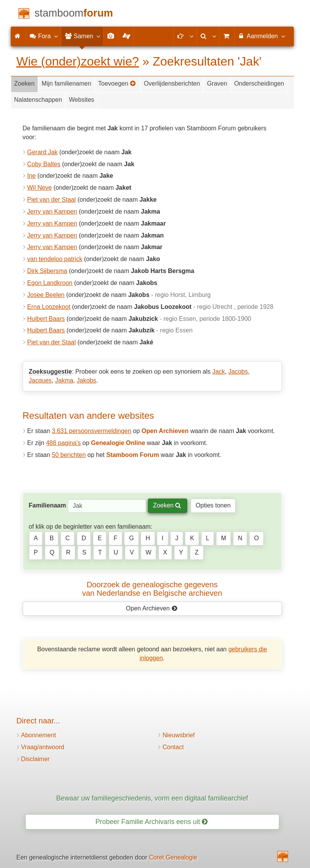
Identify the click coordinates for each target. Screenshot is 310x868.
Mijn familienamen (66, 83)
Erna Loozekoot (49, 307)
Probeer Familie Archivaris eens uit (152, 822)
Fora (43, 36)
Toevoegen (117, 83)
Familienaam (48, 505)
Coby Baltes (44, 164)
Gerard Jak (43, 152)
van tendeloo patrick (55, 259)
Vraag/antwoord (43, 747)
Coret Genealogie (173, 857)
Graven (217, 83)
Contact (173, 747)
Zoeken (24, 83)
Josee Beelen (46, 295)
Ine (32, 176)
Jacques (40, 380)
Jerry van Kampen (52, 212)
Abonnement (39, 735)
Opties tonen (213, 505)
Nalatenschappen (38, 100)
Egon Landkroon (50, 283)
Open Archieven (152, 608)
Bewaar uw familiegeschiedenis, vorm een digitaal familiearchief (152, 798)
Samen (82, 36)
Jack (219, 372)
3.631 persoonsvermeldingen (92, 431)
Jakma (64, 380)
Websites (82, 100)
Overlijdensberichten (172, 83)
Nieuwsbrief (179, 735)
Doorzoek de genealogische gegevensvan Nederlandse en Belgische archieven (152, 589)
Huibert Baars (46, 319)
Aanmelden (261, 36)
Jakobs (86, 380)
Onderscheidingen (259, 83)
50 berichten (69, 455)
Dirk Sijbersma (47, 271)
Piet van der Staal (52, 200)
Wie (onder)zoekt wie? (78, 61)
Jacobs (238, 372)
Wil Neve (40, 188)
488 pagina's (63, 443)
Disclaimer (36, 759)
